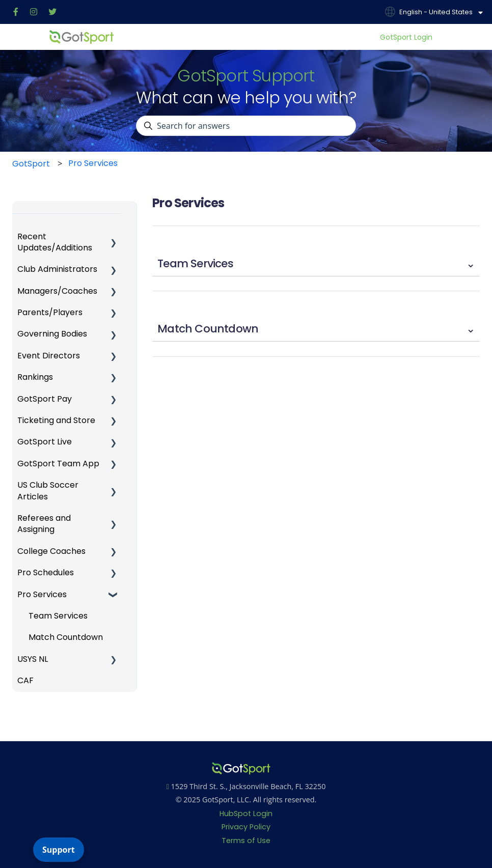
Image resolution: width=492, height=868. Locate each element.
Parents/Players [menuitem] (50, 312)
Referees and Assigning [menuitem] (44, 524)
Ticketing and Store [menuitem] (56, 420)
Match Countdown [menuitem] (66, 637)
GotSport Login (406, 37)
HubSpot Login (246, 814)
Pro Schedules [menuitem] (46, 572)
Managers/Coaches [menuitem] (57, 291)
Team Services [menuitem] (58, 616)
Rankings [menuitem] (35, 377)
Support (59, 850)
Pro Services (93, 163)
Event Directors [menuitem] (49, 356)
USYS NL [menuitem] (33, 659)
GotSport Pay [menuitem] (45, 399)
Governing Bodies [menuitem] (52, 334)
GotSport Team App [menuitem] (58, 464)
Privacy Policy (246, 827)
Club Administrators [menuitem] (57, 269)
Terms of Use (246, 841)
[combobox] (246, 126)
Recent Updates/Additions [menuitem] (55, 242)
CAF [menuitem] (25, 680)
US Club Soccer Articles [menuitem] (48, 491)
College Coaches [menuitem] (51, 551)
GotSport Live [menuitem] (45, 442)
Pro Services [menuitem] (42, 594)
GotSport (31, 164)
